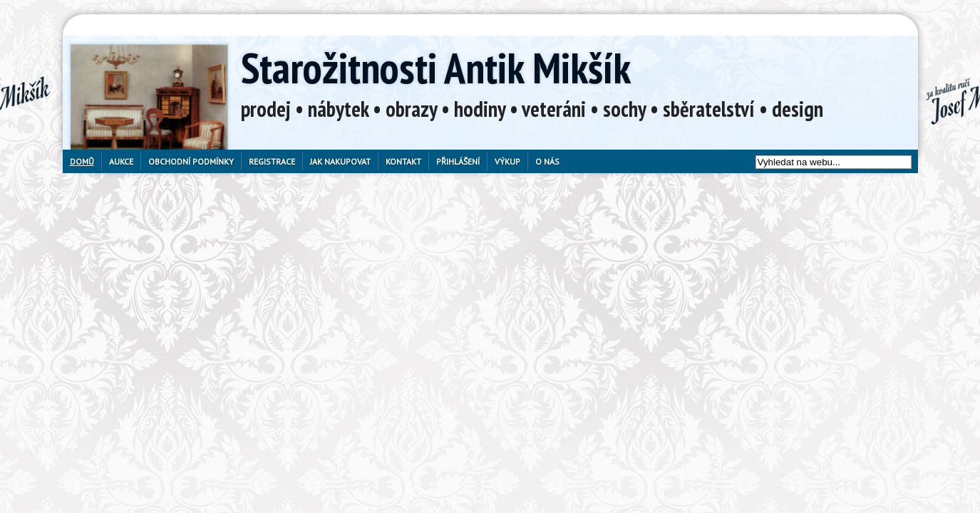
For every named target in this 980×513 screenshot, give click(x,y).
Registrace (272, 161)
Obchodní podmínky (191, 161)
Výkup (507, 161)
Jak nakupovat (340, 161)
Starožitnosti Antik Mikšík (436, 68)
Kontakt (403, 161)
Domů (82, 161)
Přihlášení (458, 161)
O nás (547, 161)
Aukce (121, 161)
